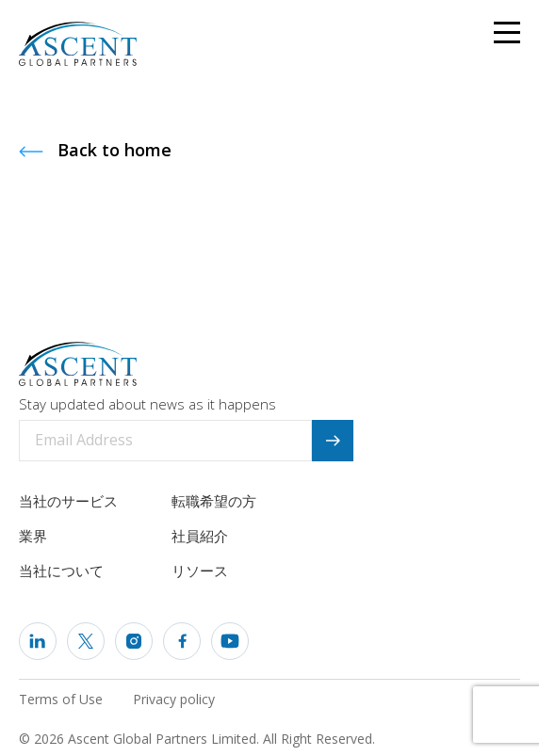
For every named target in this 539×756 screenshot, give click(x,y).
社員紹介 (200, 536)
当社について (61, 571)
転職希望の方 (214, 501)
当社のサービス (68, 501)
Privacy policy (174, 699)
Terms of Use (61, 699)
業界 (33, 536)
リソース (200, 571)
